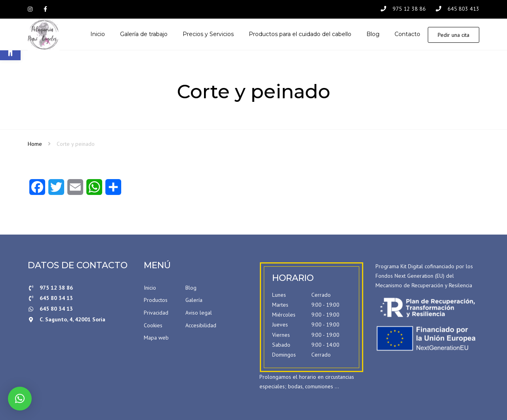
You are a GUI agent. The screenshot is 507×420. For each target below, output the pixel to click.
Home (35, 144)
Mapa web (156, 338)
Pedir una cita (454, 35)
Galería (194, 300)
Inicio (150, 288)
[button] (20, 399)
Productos (156, 300)
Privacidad (156, 313)
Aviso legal (199, 313)
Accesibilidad (201, 325)
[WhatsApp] (94, 190)
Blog (191, 288)
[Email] (75, 190)
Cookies (153, 325)
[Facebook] (37, 190)
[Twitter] (56, 190)
